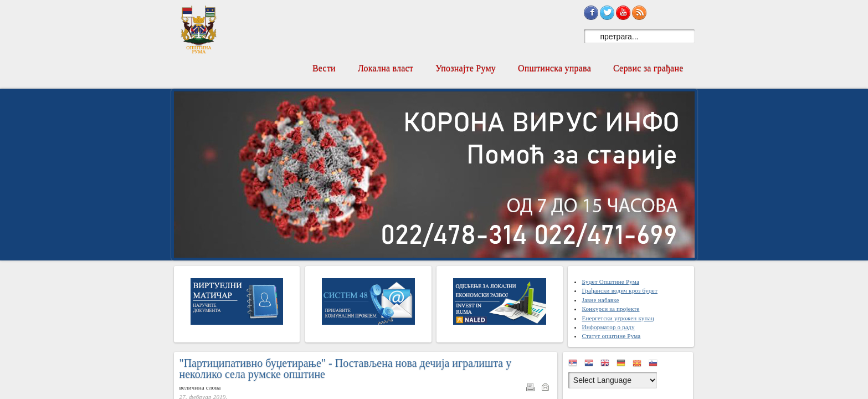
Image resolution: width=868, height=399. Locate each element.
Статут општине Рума (611, 336)
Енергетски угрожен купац (618, 318)
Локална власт (386, 68)
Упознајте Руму (466, 68)
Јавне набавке (600, 300)
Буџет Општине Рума (610, 282)
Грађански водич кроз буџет (619, 290)
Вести (324, 68)
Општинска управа (554, 68)
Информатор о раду (608, 327)
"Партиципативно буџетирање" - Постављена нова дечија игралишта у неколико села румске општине (346, 369)
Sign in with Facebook (591, 13)
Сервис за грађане (648, 68)
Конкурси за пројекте (610, 309)
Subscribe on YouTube (623, 13)
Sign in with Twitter (607, 13)
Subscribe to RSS (639, 13)
